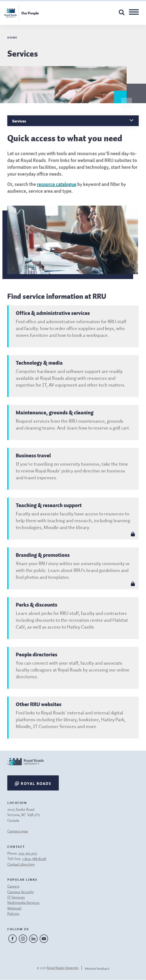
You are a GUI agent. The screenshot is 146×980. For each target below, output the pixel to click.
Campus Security (21, 892)
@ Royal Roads (33, 783)
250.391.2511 (28, 854)
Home (12, 37)
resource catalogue (57, 185)
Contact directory (21, 865)
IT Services (16, 898)
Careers (13, 887)
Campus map (18, 831)
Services (19, 121)
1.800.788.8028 (34, 859)
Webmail (14, 909)
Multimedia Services (23, 903)
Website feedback (97, 969)
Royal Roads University (63, 968)
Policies (13, 914)
